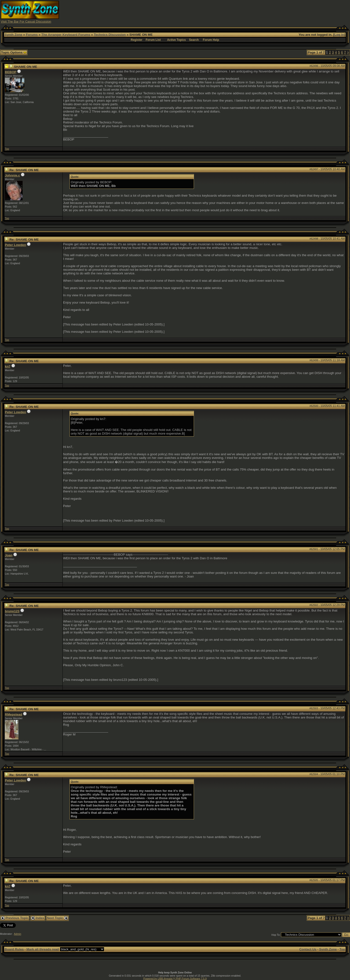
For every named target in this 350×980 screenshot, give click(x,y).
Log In (339, 35)
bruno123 (12, 611)
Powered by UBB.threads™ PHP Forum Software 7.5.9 (175, 979)
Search (194, 40)
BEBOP (11, 72)
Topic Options (14, 52)
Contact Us (308, 949)
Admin (17, 934)
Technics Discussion (110, 35)
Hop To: (276, 935)
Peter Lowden (15, 245)
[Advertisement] (261, 12)
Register (137, 40)
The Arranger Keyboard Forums (66, 35)
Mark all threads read (43, 949)
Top (7, 149)
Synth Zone (13, 35)
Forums (32, 35)
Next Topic (57, 918)
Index (38, 918)
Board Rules (14, 949)
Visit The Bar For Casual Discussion (26, 22)
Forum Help (211, 40)
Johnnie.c (12, 175)
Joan (9, 555)
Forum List (153, 40)
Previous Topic (15, 918)
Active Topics (176, 40)
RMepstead (13, 714)
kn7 (8, 366)
